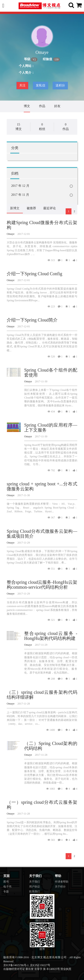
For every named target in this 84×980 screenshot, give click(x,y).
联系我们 (34, 892)
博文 (27, 106)
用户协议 (34, 887)
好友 (57, 106)
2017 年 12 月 (20, 186)
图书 (6, 882)
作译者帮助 (62, 882)
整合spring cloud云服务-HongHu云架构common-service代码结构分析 (42, 585)
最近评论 (50, 208)
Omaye (11, 234)
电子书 (7, 887)
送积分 (60, 85)
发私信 (41, 85)
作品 (42, 106)
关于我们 (34, 882)
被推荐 (31, 208)
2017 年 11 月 (20, 195)
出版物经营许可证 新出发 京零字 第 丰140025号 (32, 969)
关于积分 (60, 887)
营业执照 (66, 969)
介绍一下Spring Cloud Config (34, 274)
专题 (6, 892)
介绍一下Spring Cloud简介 (32, 320)
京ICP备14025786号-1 (16, 965)
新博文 (15, 208)
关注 (22, 85)
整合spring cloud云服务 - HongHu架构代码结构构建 (51, 636)
